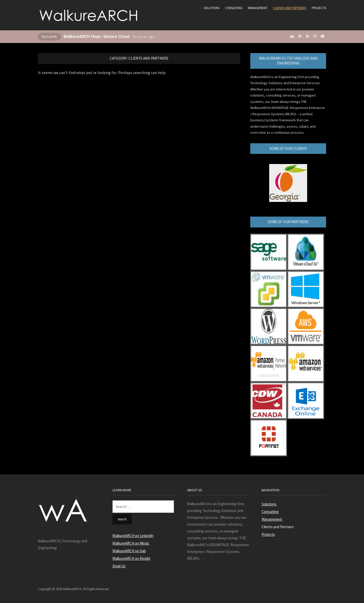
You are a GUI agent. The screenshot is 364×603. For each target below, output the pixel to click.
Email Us (119, 566)
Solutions (212, 8)
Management (258, 8)
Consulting (234, 8)
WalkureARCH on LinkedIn (133, 536)
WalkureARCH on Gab (129, 551)
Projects (319, 8)
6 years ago (146, 37)
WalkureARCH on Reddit (131, 558)
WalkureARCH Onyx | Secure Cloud (96, 37)
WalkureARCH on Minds (131, 543)
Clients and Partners (290, 8)
